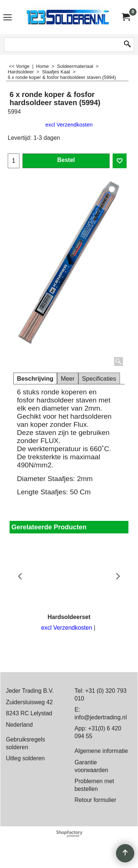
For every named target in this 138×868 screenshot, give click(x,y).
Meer (68, 379)
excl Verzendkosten (69, 125)
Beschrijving (35, 379)
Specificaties (99, 379)
